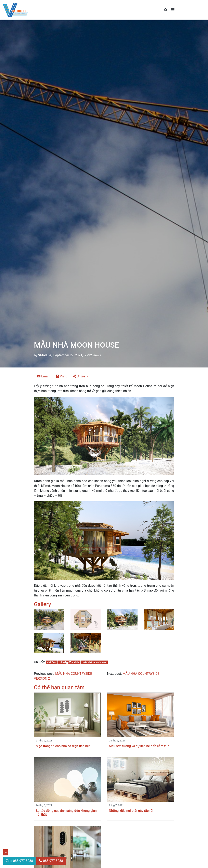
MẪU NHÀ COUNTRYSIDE (141, 674)
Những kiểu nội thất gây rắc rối (131, 811)
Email (43, 376)
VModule (44, 355)
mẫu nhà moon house (94, 662)
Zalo (19, 861)
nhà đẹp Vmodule (69, 662)
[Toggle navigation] (173, 10)
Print (61, 376)
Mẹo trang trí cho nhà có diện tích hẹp (63, 746)
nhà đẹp (52, 662)
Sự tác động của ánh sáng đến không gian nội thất (66, 813)
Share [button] (80, 376)
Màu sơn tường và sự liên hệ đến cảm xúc (139, 746)
